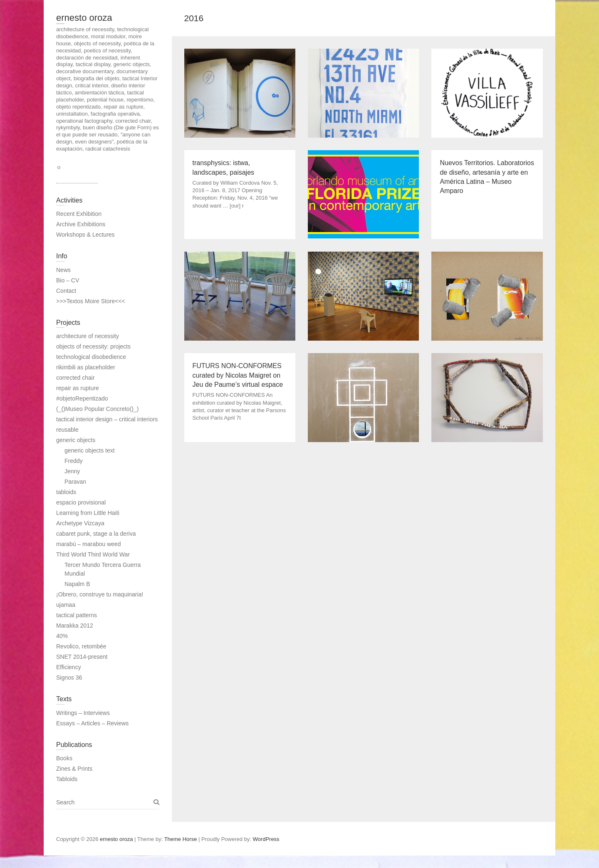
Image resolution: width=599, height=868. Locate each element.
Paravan (75, 482)
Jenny (72, 471)
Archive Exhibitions (81, 224)
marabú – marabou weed (89, 544)
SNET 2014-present (82, 657)
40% (62, 636)
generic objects (76, 440)
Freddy (74, 461)
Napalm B (77, 584)
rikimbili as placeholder (86, 367)
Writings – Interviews (83, 713)
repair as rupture (78, 388)
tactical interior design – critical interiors (107, 419)
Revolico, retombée (81, 646)
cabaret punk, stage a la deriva (96, 534)
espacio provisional (81, 502)
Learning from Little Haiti (88, 513)
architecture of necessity (88, 336)
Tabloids (67, 779)
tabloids (66, 492)
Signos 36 (69, 678)
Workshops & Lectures (85, 235)
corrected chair (75, 378)
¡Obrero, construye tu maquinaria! (100, 594)
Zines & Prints (74, 769)
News (63, 270)
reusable (67, 430)
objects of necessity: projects (93, 346)
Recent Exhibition (79, 214)
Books (64, 758)
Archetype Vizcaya (80, 523)
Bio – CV (68, 280)
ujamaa (66, 605)
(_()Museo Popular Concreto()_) (97, 409)
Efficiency (69, 667)
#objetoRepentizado (82, 398)
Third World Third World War (93, 554)
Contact (66, 291)
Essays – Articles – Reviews (92, 723)
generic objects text (90, 450)
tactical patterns (77, 615)
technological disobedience (91, 357)
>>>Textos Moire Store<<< (91, 301)
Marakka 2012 (75, 626)
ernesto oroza (84, 18)
